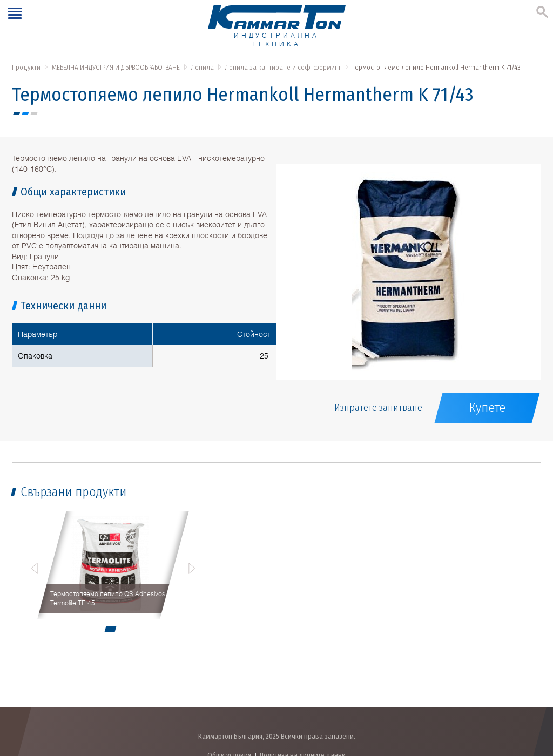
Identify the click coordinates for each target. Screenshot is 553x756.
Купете (487, 408)
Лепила (203, 67)
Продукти (26, 67)
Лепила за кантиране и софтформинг (283, 67)
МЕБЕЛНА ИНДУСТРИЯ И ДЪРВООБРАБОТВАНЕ (116, 67)
